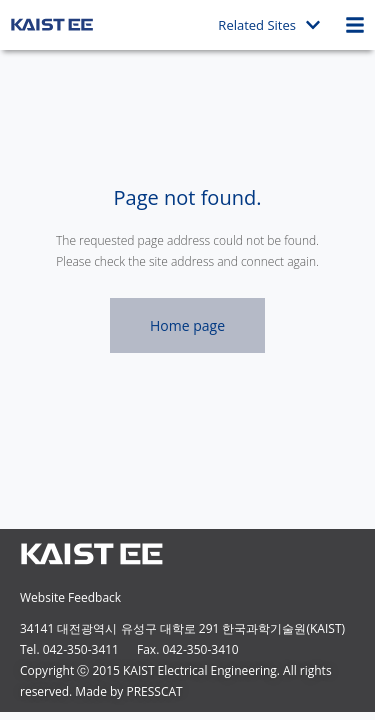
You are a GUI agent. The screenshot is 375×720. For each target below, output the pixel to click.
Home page (187, 325)
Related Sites (269, 25)
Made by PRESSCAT (128, 691)
